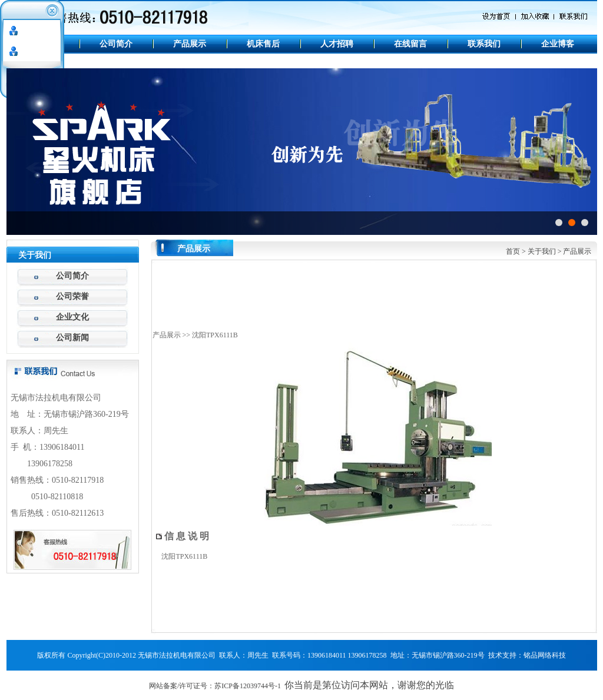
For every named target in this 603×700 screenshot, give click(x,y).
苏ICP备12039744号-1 (248, 686)
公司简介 (116, 44)
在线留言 (410, 44)
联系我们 (484, 44)
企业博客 (558, 44)
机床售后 (263, 44)
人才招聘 (337, 44)
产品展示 (190, 44)
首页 (513, 251)
